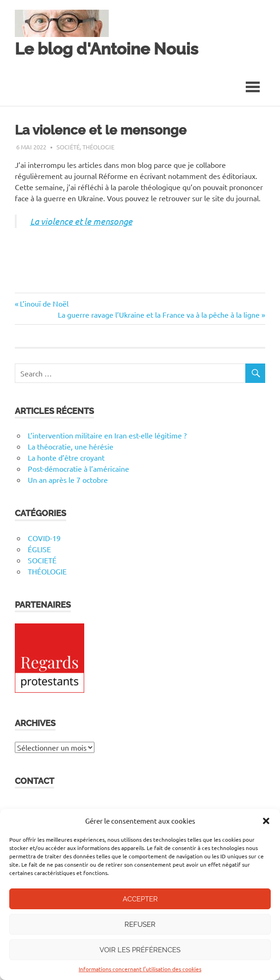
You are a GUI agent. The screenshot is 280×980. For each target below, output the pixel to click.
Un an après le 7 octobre (68, 480)
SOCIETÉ (42, 560)
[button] (266, 821)
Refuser (140, 925)
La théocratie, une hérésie (71, 446)
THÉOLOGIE (47, 571)
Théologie (98, 147)
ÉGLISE (39, 549)
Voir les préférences (140, 950)
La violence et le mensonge (81, 221)
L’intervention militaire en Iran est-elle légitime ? (107, 435)
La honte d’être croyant (66, 457)
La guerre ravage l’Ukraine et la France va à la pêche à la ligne (159, 314)
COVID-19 (44, 538)
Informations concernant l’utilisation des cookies (140, 969)
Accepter (140, 899)
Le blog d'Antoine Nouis (106, 49)
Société (68, 147)
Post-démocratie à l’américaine (78, 468)
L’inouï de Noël (44, 303)
